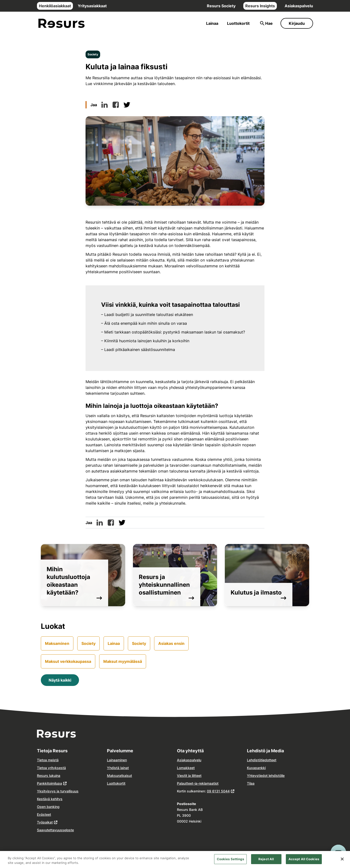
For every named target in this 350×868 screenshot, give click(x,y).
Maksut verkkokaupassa (68, 661)
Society (93, 54)
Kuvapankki (256, 768)
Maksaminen (57, 643)
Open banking (48, 807)
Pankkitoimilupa (49, 783)
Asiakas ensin (171, 643)
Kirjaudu (297, 23)
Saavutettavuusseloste (55, 830)
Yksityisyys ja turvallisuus (58, 791)
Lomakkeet (186, 768)
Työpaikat (45, 822)
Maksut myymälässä (123, 661)
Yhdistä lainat (118, 768)
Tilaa (251, 783)
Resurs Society (221, 6)
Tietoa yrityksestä (51, 768)
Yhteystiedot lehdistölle (266, 776)
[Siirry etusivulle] (61, 23)
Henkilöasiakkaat (55, 6)
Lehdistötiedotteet (262, 760)
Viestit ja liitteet (189, 776)
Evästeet (44, 814)
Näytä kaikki (60, 680)
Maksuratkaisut (119, 776)
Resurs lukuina (49, 776)
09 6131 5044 (218, 791)
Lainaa (212, 23)
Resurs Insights (260, 6)
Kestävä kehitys (50, 799)
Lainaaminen (117, 760)
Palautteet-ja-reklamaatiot (198, 783)
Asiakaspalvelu (299, 6)
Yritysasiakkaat (92, 6)
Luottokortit (238, 23)
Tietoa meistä (48, 760)
